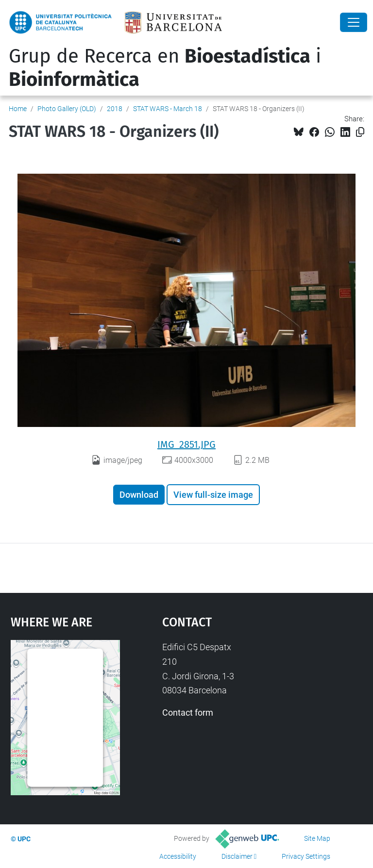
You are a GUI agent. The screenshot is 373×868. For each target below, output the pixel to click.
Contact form (188, 712)
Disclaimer (237, 856)
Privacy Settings (306, 856)
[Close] (354, 22)
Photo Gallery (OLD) (67, 109)
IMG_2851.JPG (186, 444)
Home (18, 109)
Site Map (317, 838)
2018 (115, 109)
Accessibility (178, 856)
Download (139, 495)
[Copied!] (360, 132)
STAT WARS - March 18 (168, 109)
